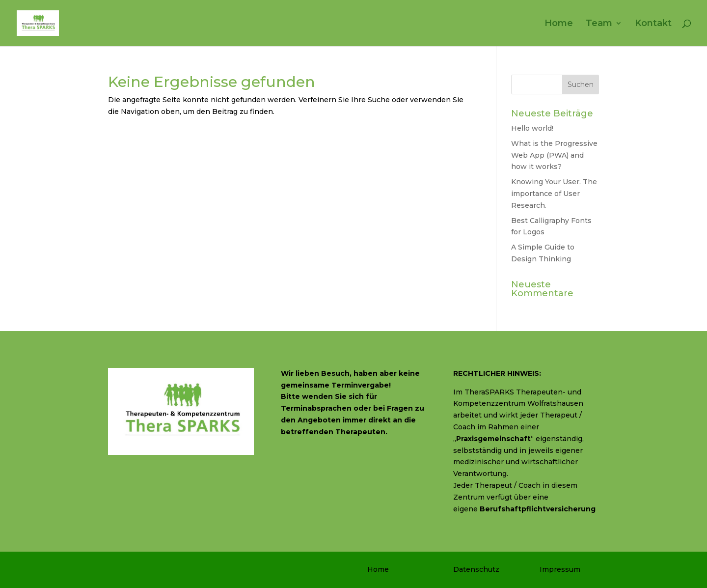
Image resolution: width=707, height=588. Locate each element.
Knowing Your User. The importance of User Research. (554, 194)
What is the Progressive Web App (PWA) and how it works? (554, 155)
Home (559, 24)
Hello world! (532, 128)
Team (599, 24)
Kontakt (653, 24)
